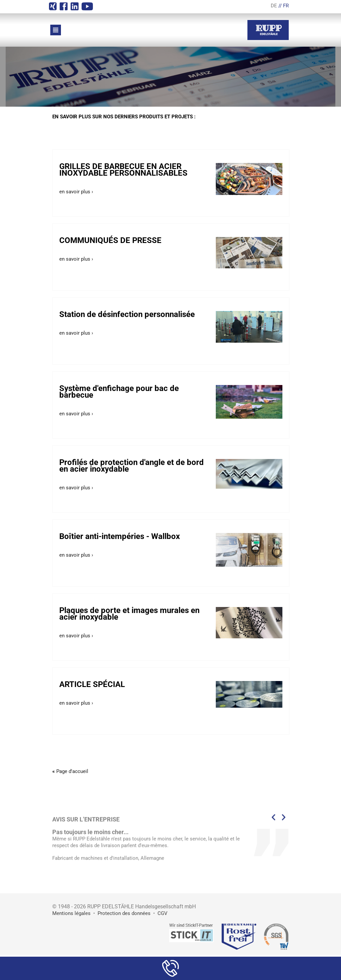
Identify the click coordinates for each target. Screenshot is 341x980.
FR (286, 6)
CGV (163, 913)
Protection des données (124, 913)
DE (274, 6)
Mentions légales (71, 913)
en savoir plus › (76, 192)
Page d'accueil (72, 771)
